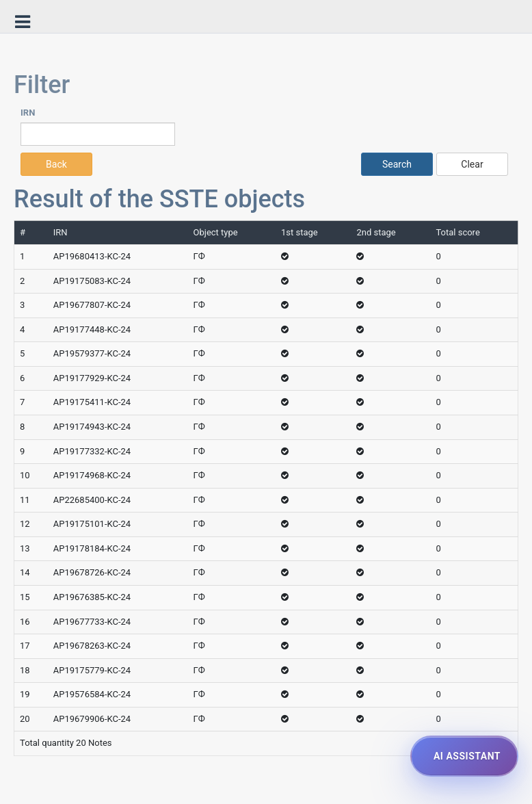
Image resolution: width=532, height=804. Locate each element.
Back (56, 164)
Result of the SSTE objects (159, 199)
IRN (28, 113)
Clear (472, 164)
